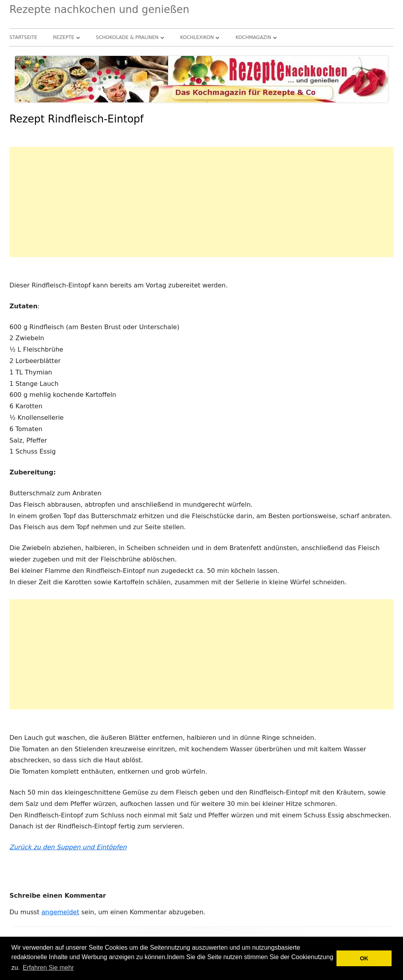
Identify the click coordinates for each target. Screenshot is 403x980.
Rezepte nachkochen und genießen (99, 9)
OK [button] (364, 958)
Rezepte (64, 37)
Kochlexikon (197, 37)
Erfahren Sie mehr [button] (48, 968)
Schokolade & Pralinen (127, 37)
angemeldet (60, 912)
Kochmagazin (253, 37)
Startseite (23, 37)
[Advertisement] (201, 202)
